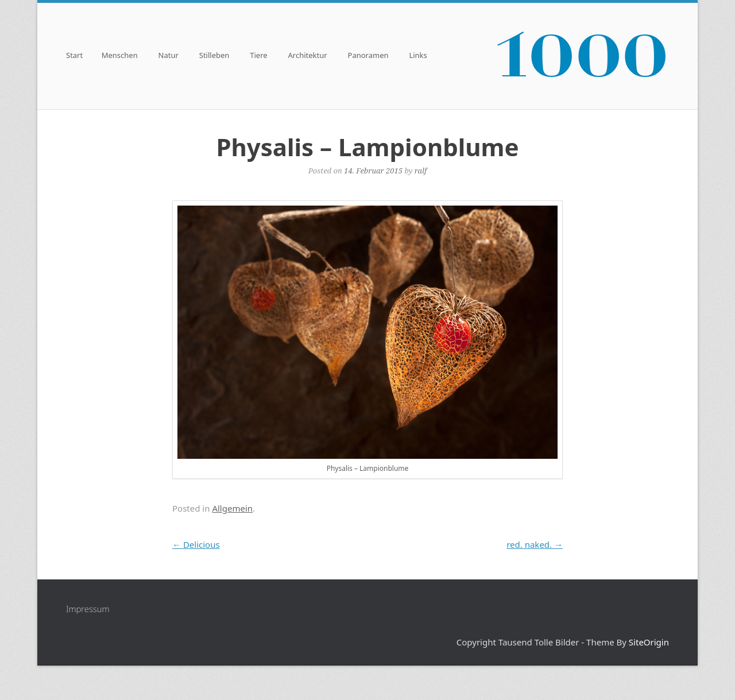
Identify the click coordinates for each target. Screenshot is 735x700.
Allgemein (232, 508)
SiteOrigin (649, 642)
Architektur (308, 56)
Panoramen (368, 56)
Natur (169, 56)
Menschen (120, 56)
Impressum (88, 609)
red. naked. (535, 544)
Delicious (196, 544)
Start (74, 56)
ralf (421, 171)
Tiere (258, 56)
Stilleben (214, 56)
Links (418, 56)
